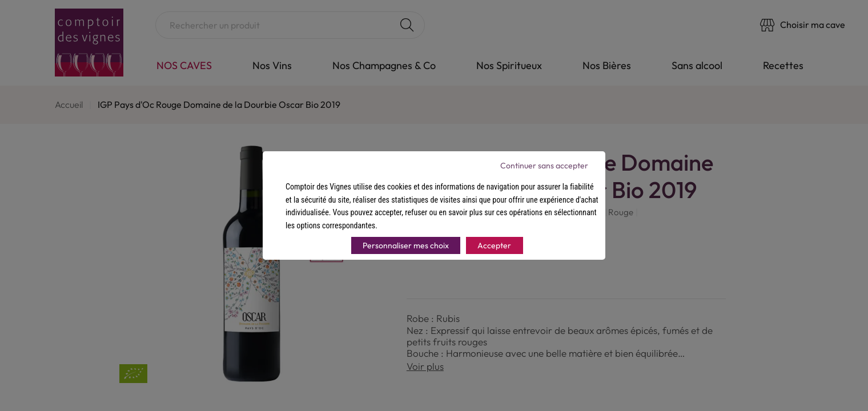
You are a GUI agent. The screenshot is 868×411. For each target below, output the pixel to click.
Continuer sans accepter (544, 166)
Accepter (494, 245)
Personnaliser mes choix (406, 245)
